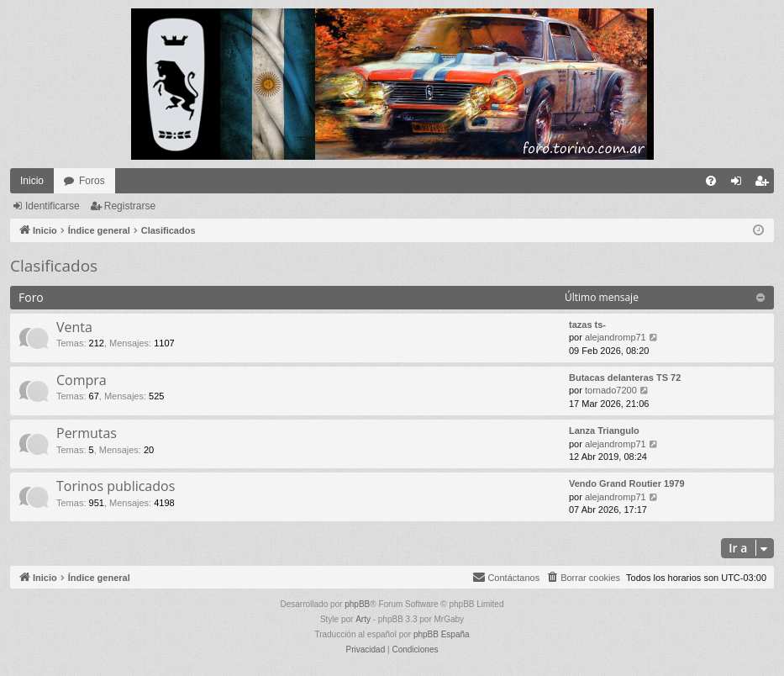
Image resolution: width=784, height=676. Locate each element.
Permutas (87, 433)
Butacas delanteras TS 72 (625, 378)
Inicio (32, 181)
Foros (92, 181)
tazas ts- (587, 325)
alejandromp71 (616, 337)
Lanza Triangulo (604, 430)
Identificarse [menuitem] (740, 184)
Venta (74, 327)
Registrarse (130, 206)
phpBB (357, 604)
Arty (363, 619)
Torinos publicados (116, 486)
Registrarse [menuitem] (765, 184)
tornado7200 (611, 390)
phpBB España (442, 634)
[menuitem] (711, 181)
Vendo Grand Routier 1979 (627, 483)
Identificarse (53, 206)
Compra (82, 380)
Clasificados (54, 266)
